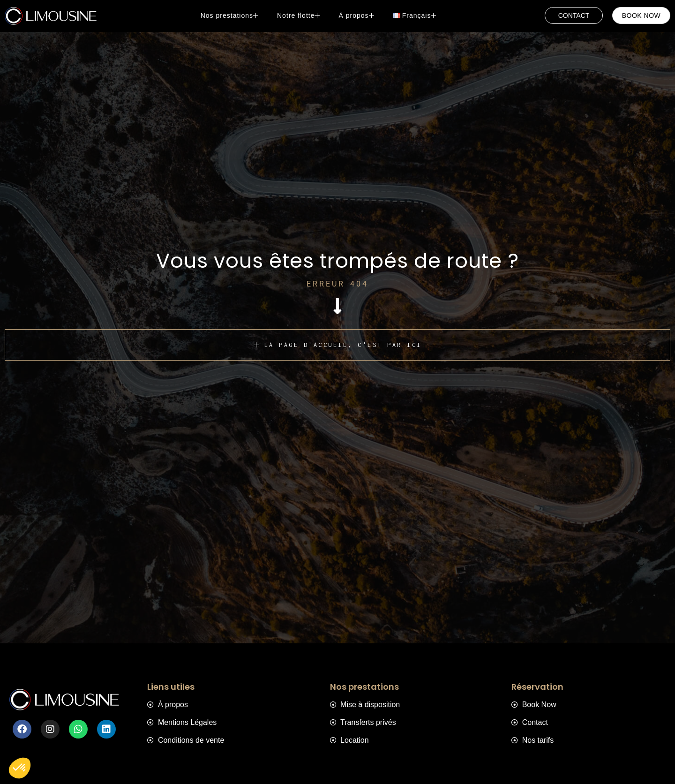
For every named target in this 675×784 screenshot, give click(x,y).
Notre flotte (301, 15)
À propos (358, 15)
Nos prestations (232, 15)
